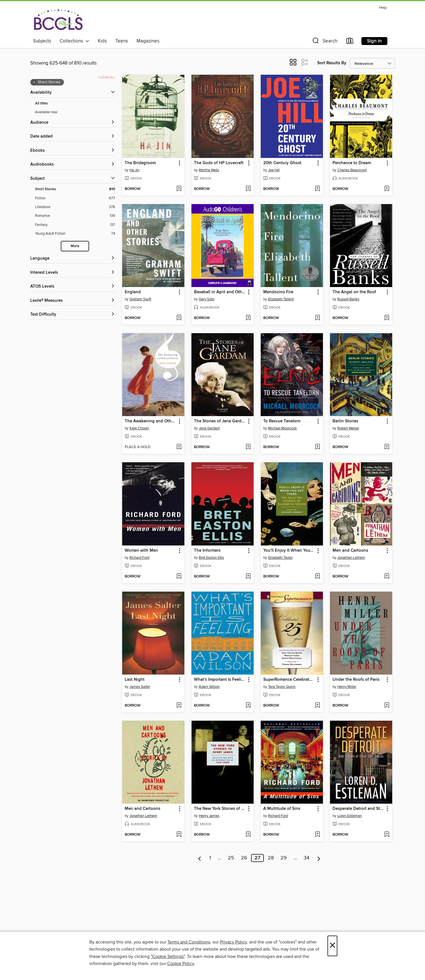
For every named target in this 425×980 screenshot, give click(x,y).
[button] (324, 42)
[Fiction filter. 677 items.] (75, 198)
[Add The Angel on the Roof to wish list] (387, 318)
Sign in (374, 41)
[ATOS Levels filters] (73, 287)
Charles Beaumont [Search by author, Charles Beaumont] (352, 170)
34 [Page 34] (307, 858)
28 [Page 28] (271, 858)
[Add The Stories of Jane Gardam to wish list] (248, 447)
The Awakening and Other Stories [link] (151, 421)
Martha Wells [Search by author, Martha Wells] (209, 170)
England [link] (133, 292)
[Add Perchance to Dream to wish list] (387, 189)
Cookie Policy (181, 964)
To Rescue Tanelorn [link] (282, 421)
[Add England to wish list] (179, 318)
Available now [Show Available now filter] (46, 112)
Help (383, 8)
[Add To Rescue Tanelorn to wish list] (317, 447)
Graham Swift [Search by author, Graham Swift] (140, 299)
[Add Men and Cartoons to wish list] (387, 577)
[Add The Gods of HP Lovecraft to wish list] (248, 189)
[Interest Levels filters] (73, 273)
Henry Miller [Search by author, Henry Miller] (347, 687)
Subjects (42, 41)
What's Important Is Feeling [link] (220, 680)
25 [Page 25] (231, 858)
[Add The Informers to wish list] (248, 577)
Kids (102, 41)
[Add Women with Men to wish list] (179, 577)
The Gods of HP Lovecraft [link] (219, 163)
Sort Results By (332, 63)
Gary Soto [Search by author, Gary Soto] (207, 299)
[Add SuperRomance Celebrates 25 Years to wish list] (317, 706)
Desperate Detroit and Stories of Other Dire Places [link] (358, 809)
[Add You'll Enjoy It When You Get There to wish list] (317, 577)
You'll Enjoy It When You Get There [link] (289, 551)
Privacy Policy (233, 942)
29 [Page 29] (284, 858)
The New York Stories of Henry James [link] (220, 809)
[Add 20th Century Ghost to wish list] (317, 189)
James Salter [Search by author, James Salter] (140, 687)
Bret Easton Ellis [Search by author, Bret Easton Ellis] (211, 558)
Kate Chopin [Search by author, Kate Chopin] (139, 428)
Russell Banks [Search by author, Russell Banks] (348, 299)
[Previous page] (200, 858)
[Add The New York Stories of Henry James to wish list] (248, 835)
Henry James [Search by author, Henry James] (209, 816)
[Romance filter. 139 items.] (75, 216)
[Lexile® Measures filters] (73, 301)
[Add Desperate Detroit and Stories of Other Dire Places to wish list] (387, 835)
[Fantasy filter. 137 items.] (75, 225)
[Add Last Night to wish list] (179, 706)
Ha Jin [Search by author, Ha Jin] (134, 170)
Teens (122, 41)
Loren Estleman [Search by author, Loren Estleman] (350, 816)
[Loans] (350, 42)
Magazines (148, 41)
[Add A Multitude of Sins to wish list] (317, 835)
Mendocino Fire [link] (278, 292)
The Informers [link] (207, 551)
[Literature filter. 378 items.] (75, 207)
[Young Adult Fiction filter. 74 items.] (75, 234)
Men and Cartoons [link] (350, 551)
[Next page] (319, 858)
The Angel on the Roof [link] (354, 292)
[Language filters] (73, 259)
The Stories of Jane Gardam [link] (220, 421)
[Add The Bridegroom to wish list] (179, 189)
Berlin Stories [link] (345, 421)
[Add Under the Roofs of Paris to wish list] (387, 706)
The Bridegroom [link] (140, 163)
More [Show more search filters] (75, 246)
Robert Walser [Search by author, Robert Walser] (348, 428)
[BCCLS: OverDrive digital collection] (58, 20)
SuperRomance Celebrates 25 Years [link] (289, 680)
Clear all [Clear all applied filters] (107, 77)
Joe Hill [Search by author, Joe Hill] (274, 170)
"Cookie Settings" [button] (168, 957)
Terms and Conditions (189, 942)
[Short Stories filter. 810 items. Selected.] (75, 189)
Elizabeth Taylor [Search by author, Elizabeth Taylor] (280, 558)
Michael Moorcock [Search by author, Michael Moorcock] (282, 428)
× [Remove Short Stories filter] (34, 82)
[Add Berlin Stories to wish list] (387, 447)
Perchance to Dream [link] (352, 163)
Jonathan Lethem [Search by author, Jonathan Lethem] (351, 558)
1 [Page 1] (210, 858)
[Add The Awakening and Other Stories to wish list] (179, 447)
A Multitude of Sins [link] (282, 809)
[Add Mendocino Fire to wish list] (317, 318)
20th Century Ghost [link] (282, 163)
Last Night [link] (135, 680)
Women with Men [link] (141, 551)
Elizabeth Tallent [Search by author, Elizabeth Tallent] (281, 299)
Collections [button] (75, 41)
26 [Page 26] (244, 858)
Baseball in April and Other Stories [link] (220, 292)
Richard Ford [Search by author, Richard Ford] (139, 558)
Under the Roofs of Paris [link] (356, 680)
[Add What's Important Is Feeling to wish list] (248, 706)
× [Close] (332, 946)
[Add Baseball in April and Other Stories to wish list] (248, 318)
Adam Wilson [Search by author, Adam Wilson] (209, 687)
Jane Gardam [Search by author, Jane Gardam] (209, 428)
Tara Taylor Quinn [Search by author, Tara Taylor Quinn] (282, 687)
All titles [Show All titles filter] (41, 103)
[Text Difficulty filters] (73, 315)
